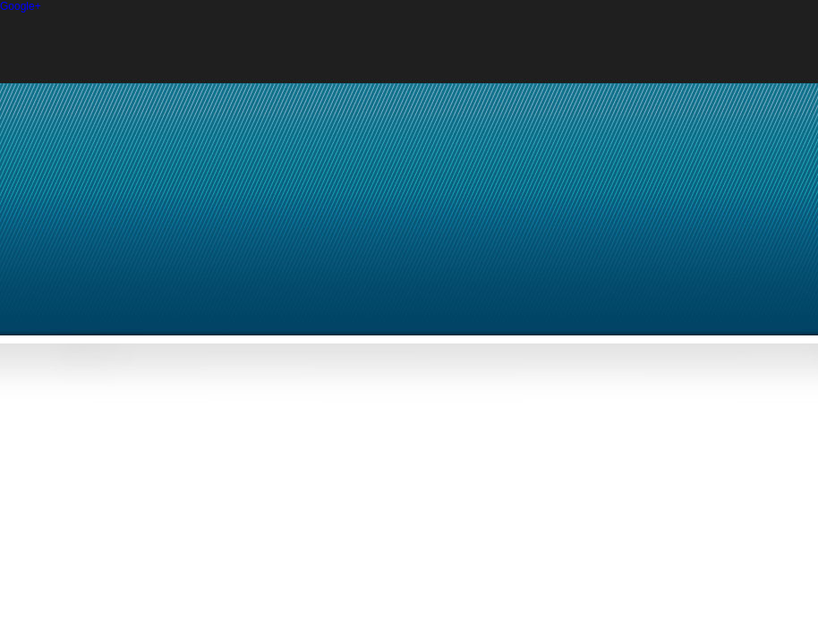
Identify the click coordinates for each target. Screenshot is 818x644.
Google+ (21, 6)
